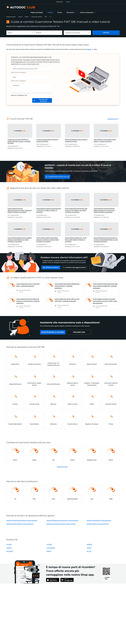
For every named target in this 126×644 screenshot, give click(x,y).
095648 (49, 551)
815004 (89, 548)
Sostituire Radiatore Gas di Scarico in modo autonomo (62, 520)
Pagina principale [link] (11, 17)
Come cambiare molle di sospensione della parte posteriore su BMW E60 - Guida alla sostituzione (105, 286)
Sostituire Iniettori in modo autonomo (98, 524)
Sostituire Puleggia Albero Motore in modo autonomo (22, 520)
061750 (89, 551)
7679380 (49, 544)
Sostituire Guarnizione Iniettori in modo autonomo (61, 524)
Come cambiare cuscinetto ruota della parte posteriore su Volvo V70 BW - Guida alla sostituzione (105, 301)
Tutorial (20, 17)
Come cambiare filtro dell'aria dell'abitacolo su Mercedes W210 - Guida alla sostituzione (67, 286)
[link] (37, 13)
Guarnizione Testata (37, 17)
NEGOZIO (60, 2)
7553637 (9, 548)
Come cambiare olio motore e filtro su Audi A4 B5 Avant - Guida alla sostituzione (67, 300)
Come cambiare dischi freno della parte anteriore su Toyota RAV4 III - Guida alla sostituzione (28, 301)
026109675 (10, 551)
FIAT (46, 17)
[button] (71, 13)
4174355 (9, 544)
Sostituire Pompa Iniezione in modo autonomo (20, 524)
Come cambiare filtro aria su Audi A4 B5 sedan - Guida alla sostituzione (28, 285)
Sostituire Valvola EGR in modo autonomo (99, 520)
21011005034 (51, 548)
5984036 (89, 544)
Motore (27, 17)
